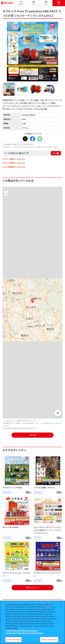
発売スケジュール (32, 587)
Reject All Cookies (49, 640)
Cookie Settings (13, 640)
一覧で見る (32, 435)
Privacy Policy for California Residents (22, 631)
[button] (32, 300)
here (48, 607)
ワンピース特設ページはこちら (14, 159)
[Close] (61, 605)
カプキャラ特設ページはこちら (14, 163)
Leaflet (52, 418)
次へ (54, 153)
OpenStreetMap (58, 418)
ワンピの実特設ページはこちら (14, 167)
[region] (32, 622)
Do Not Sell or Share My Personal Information (24, 633)
